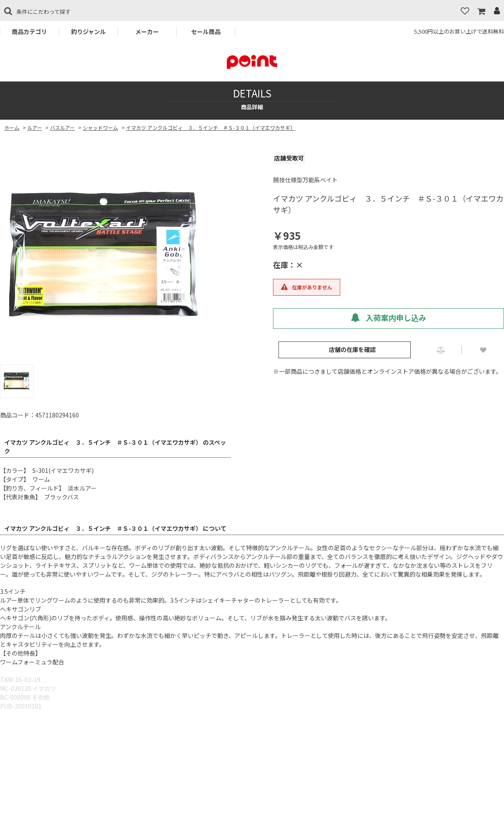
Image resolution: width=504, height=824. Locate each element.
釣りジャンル (88, 31)
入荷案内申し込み (388, 318)
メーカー (147, 31)
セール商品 (206, 31)
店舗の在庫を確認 (352, 349)
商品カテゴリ (29, 31)
